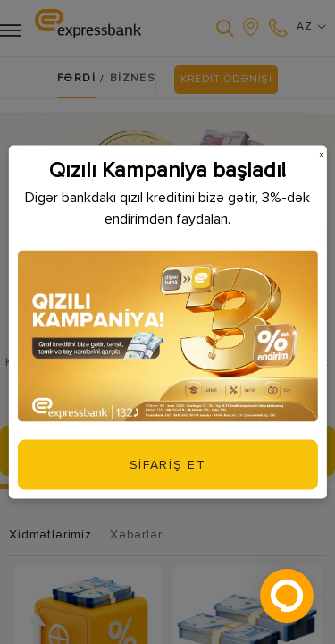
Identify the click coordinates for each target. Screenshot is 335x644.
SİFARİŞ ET (168, 464)
